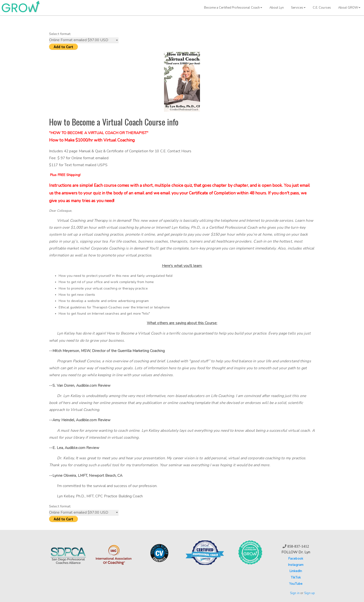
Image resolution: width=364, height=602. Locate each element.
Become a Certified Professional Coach (233, 8)
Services (298, 8)
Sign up (310, 593)
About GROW (349, 8)
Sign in (295, 593)
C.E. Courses (322, 8)
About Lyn (277, 8)
